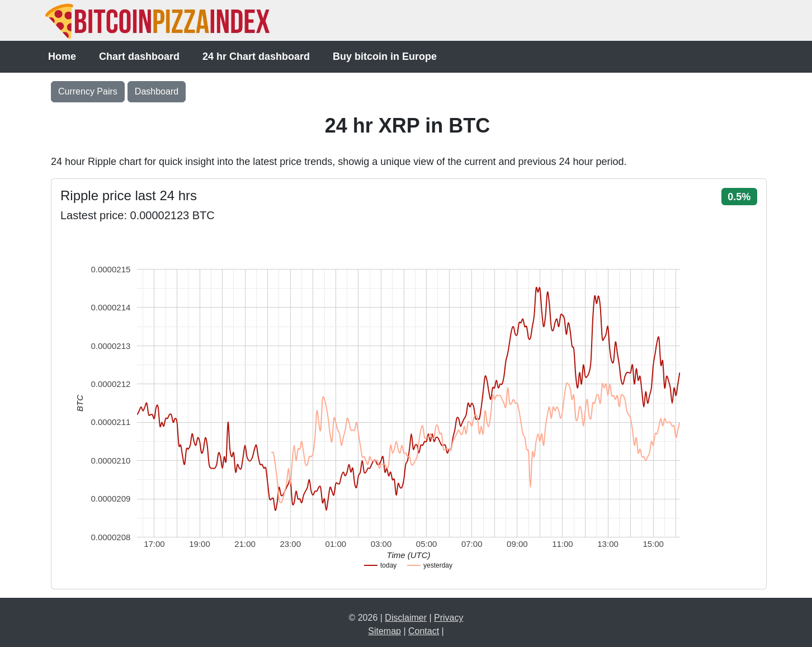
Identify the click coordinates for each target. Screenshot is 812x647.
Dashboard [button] (157, 91)
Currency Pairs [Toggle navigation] (88, 91)
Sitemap (384, 631)
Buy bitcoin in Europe (385, 56)
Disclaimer (406, 618)
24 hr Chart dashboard (256, 56)
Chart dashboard (139, 56)
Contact (424, 631)
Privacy (449, 618)
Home (62, 56)
